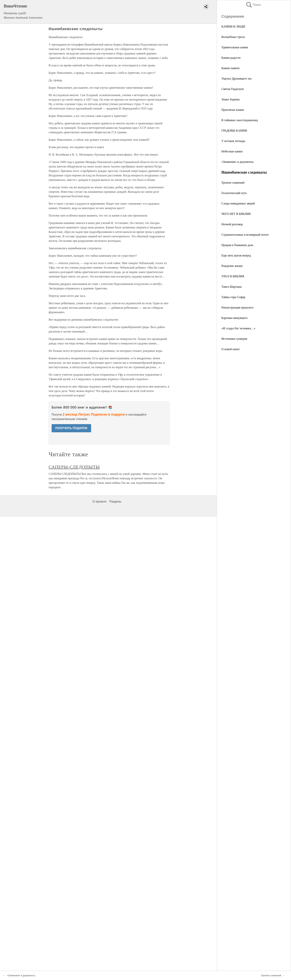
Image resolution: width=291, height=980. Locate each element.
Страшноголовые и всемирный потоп (245, 235)
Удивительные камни (235, 47)
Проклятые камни (233, 110)
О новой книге (230, 349)
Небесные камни (232, 151)
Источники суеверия (234, 339)
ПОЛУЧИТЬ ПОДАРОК (71, 428)
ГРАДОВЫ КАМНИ (234, 131)
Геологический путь (234, 193)
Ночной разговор (232, 224)
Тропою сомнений (233, 183)
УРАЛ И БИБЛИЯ (233, 276)
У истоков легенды (233, 141)
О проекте (99, 502)
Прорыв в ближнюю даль (237, 245)
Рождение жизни (232, 266)
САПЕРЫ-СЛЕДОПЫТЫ (74, 467)
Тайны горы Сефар (233, 297)
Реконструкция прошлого (237, 307)
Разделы (115, 502)
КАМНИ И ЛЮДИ (233, 26)
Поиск (253, 5)
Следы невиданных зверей (238, 203)
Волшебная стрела (233, 37)
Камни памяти (230, 68)
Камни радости (231, 58)
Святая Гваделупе (233, 89)
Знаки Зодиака (230, 99)
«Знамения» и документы (237, 162)
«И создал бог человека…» (238, 328)
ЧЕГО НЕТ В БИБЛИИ (236, 214)
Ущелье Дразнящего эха (237, 79)
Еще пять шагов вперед (236, 255)
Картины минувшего (234, 318)
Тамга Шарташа (232, 287)
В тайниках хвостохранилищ (240, 120)
